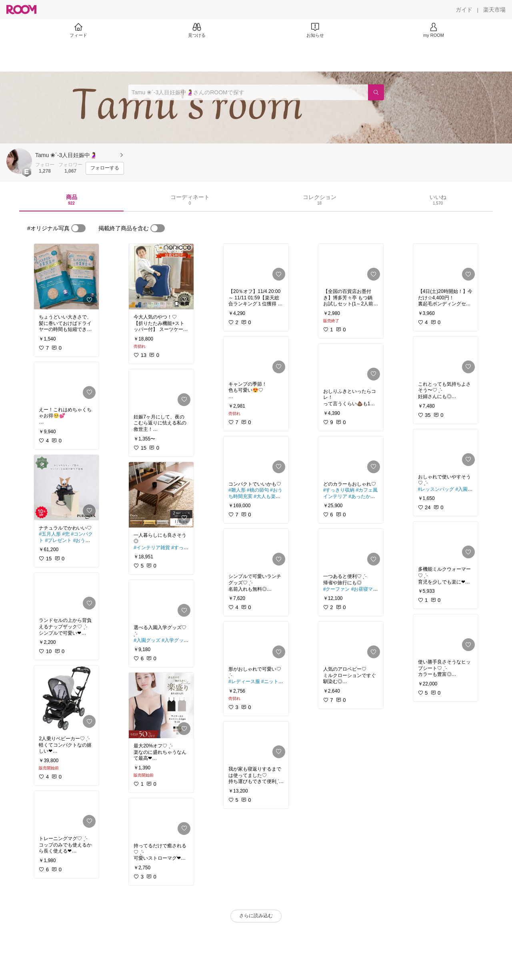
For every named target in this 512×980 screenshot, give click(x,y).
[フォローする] (105, 168)
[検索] (376, 92)
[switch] (78, 228)
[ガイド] (464, 10)
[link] (66, 277)
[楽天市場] (494, 10)
